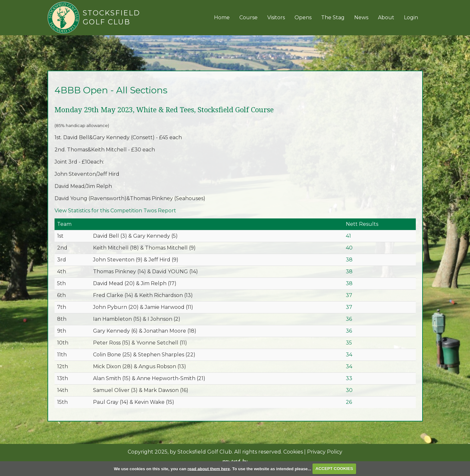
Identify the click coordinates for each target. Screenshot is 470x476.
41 (348, 236)
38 (349, 260)
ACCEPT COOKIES (334, 468)
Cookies (293, 452)
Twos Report (160, 211)
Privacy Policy (325, 452)
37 (349, 295)
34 (349, 355)
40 (349, 248)
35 (349, 343)
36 (349, 319)
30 (349, 390)
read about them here (209, 468)
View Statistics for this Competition (98, 211)
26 (349, 402)
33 (349, 378)
